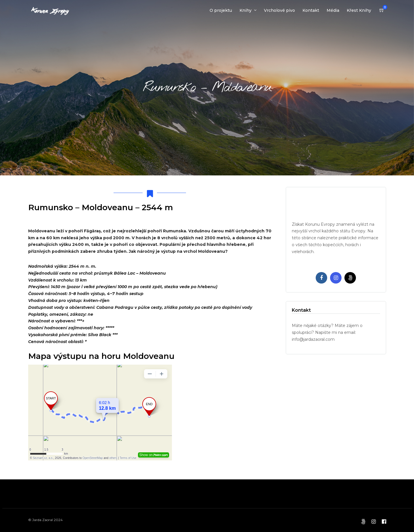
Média (333, 10)
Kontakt (311, 10)
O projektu (221, 10)
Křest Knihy (359, 10)
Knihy (246, 10)
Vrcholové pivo (279, 10)
